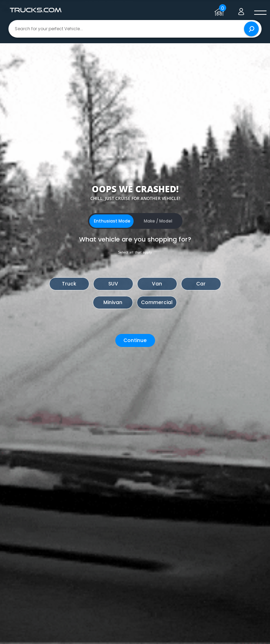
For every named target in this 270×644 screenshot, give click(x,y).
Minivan (113, 302)
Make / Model (158, 221)
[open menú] (260, 13)
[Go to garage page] (220, 10)
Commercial (157, 302)
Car (201, 284)
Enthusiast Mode (112, 221)
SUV (113, 284)
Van (157, 284)
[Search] (251, 29)
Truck (69, 284)
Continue (135, 340)
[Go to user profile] (241, 10)
